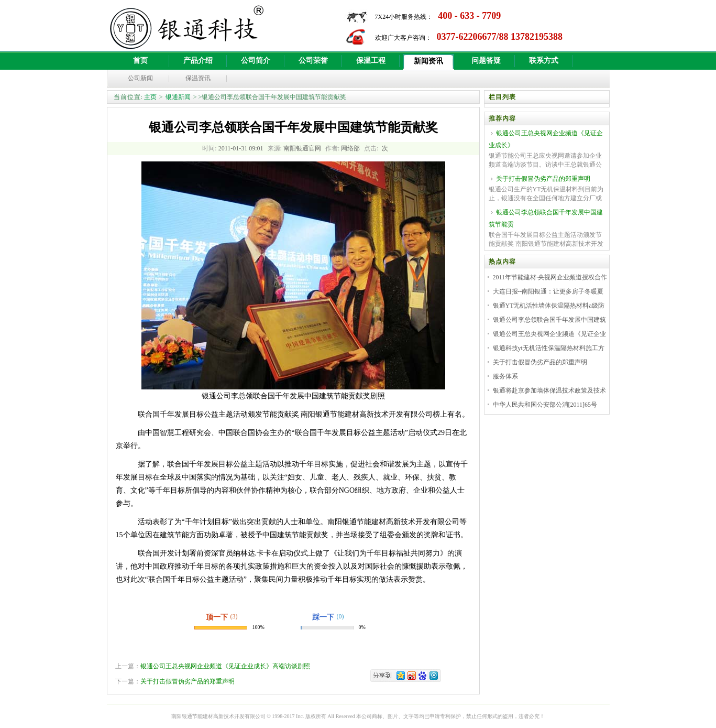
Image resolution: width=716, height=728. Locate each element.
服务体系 (505, 376)
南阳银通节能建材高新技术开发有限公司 (218, 716)
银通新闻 (178, 97)
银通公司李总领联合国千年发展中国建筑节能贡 (546, 218)
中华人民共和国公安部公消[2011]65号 (545, 405)
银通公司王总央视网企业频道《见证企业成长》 (546, 139)
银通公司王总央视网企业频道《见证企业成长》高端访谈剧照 (225, 666)
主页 (150, 97)
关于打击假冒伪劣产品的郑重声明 (188, 681)
